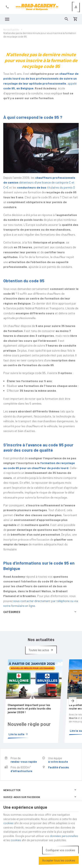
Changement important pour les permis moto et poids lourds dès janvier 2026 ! (29, 709)
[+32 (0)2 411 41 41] (7, 7)
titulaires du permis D (46, 187)
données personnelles (64, 836)
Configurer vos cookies (60, 850)
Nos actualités (11, 30)
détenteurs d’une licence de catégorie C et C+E (39, 182)
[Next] (73, 701)
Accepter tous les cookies (59, 860)
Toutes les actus (39, 650)
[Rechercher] (66, 19)
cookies (8, 823)
